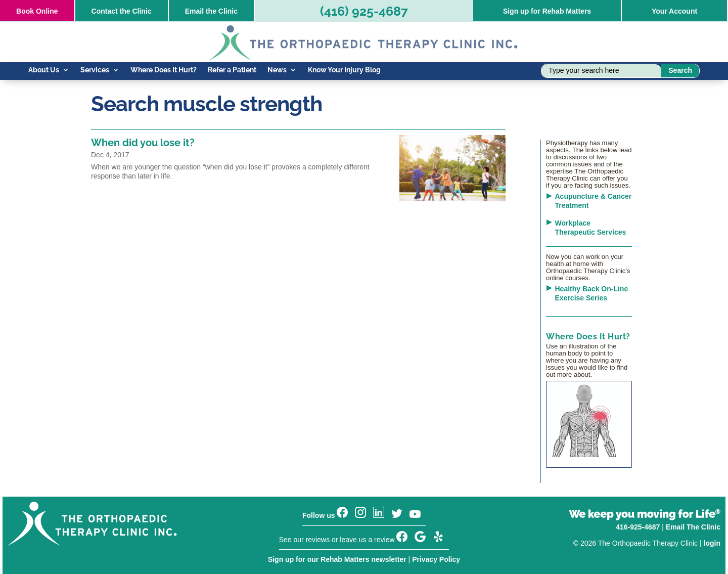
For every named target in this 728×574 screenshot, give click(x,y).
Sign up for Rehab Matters (547, 11)
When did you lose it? (143, 143)
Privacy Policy (436, 559)
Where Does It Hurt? (164, 70)
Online (37, 11)
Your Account (674, 11)
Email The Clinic (693, 527)
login (712, 543)
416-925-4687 (638, 527)
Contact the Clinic (122, 11)
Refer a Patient (232, 70)
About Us (44, 70)
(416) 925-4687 (364, 11)
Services (95, 70)
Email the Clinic (211, 11)
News (277, 70)
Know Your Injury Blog (344, 70)
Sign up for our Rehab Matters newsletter (337, 559)
